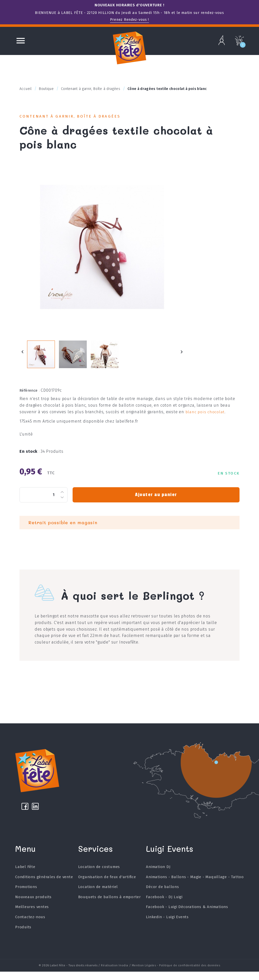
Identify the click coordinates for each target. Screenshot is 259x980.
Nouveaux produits (34, 907)
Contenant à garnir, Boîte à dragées (75, 117)
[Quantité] (44, 501)
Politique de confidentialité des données (190, 974)
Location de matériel (98, 897)
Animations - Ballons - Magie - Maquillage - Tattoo (195, 887)
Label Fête (25, 877)
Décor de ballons (162, 897)
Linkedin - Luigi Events (167, 927)
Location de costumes (99, 877)
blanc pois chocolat (205, 418)
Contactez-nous (30, 927)
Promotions (26, 897)
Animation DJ (158, 877)
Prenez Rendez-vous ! (129, 20)
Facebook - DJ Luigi (164, 907)
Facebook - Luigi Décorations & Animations (187, 917)
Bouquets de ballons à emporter (109, 907)
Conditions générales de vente (44, 887)
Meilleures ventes (32, 917)
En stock (30, 457)
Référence (30, 396)
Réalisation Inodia (115, 974)
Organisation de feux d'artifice (107, 887)
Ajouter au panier (156, 501)
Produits (23, 937)
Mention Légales (144, 974)
